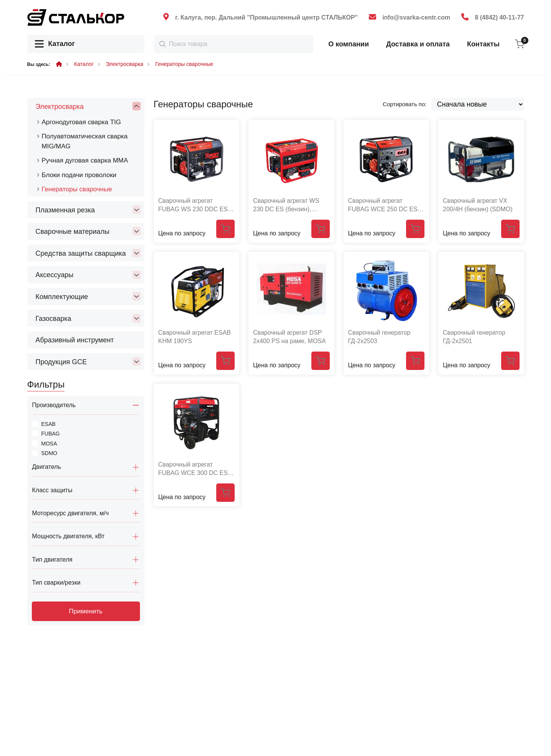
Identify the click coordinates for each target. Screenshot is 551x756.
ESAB (49, 424)
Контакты (483, 44)
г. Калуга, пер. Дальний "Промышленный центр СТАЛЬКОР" (266, 17)
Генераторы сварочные (184, 64)
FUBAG (51, 434)
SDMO (49, 453)
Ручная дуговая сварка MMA (85, 160)
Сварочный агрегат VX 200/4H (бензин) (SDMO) (478, 205)
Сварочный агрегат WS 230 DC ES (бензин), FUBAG (286, 205)
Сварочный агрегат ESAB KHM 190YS (195, 337)
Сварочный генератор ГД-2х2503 (379, 337)
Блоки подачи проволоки (79, 175)
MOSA (49, 444)
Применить (86, 611)
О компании (349, 44)
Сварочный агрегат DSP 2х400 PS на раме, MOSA (289, 337)
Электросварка (125, 64)
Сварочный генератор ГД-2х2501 (474, 337)
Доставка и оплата (418, 44)
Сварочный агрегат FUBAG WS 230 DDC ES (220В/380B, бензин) (193, 205)
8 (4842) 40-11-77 (499, 17)
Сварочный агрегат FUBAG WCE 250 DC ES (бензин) (383, 205)
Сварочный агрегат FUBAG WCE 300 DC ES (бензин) (193, 469)
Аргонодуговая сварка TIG (81, 122)
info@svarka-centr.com (416, 17)
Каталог (55, 44)
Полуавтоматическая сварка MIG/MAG (85, 141)
